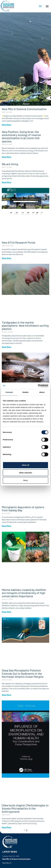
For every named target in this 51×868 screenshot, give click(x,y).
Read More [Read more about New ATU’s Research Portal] (6, 258)
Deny (26, 480)
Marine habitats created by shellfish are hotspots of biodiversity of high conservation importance (24, 593)
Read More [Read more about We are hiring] (6, 182)
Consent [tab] (9, 392)
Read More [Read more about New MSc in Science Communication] (6, 125)
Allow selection (25, 473)
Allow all (26, 465)
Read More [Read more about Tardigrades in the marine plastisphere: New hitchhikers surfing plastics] (6, 347)
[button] (47, 6)
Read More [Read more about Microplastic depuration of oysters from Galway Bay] (6, 526)
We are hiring (10, 164)
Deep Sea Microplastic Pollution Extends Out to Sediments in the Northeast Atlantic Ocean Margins (23, 673)
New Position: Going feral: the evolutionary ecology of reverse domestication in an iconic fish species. (21, 136)
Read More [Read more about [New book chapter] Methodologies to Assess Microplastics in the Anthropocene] (6, 827)
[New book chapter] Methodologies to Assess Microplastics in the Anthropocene (25, 808)
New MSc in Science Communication (24, 109)
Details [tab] (25, 392)
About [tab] (42, 392)
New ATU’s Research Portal (18, 242)
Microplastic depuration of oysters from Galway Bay (23, 509)
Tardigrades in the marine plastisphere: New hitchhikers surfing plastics (25, 326)
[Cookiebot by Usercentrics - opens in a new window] (38, 386)
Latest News (10, 852)
